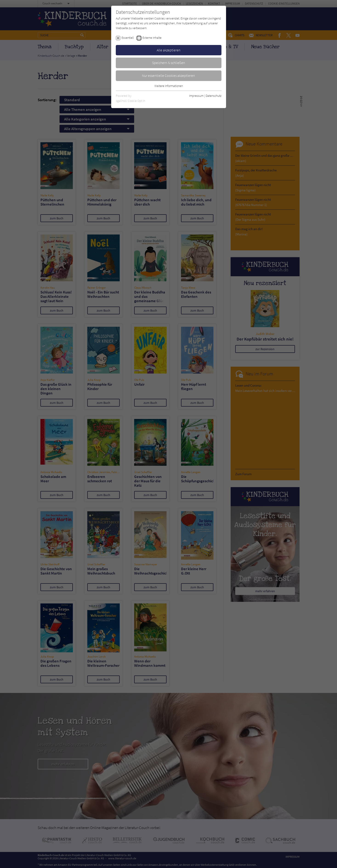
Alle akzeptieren (169, 50)
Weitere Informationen (169, 86)
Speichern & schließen (169, 63)
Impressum (196, 96)
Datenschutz (214, 96)
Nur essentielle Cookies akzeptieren (168, 75)
